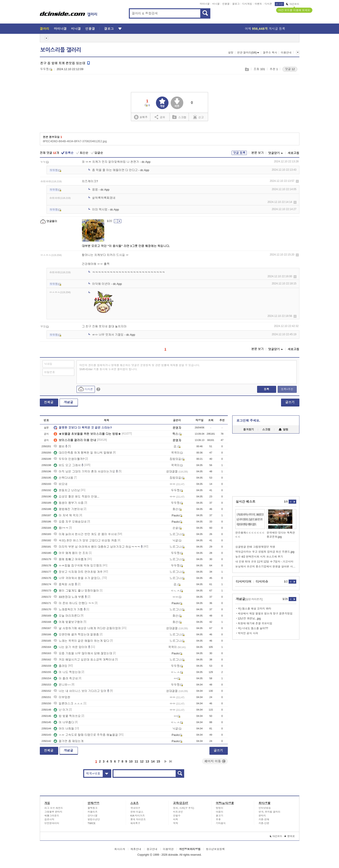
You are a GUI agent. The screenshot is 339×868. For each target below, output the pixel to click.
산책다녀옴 (63, 478)
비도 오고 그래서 (67, 465)
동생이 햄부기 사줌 (69, 503)
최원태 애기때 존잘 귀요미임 (255, 623)
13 (147, 761)
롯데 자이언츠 (138, 819)
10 (131, 761)
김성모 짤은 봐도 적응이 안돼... (76, 497)
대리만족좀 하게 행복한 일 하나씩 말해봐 (83, 453)
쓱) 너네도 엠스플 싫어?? (253, 628)
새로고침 (294, 153)
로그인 (279, 4)
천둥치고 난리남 (67, 490)
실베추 (141, 117)
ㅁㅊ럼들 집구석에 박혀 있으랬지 (78, 566)
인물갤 (226, 4)
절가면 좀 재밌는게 (69, 741)
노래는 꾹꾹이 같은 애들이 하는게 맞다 (81, 641)
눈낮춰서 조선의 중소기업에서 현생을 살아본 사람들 (266, 567)
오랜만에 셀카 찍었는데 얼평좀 (76, 635)
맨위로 (290, 836)
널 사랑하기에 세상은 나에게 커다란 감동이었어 (87, 628)
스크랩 (247, 69)
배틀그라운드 (52, 816)
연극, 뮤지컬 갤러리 (270, 812)
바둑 (176, 819)
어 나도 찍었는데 (67, 672)
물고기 (220, 816)
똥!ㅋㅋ (61, 528)
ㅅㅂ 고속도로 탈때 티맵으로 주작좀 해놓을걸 (86, 735)
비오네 (61, 484)
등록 (267, 389)
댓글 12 (290, 69)
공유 (160, 117)
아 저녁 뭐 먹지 (66, 515)
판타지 (262, 816)
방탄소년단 (94, 819)
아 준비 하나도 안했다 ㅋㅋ (74, 603)
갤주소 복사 (270, 53)
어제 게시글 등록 (265, 29)
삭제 (297, 181)
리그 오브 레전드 (54, 808)
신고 (198, 117)
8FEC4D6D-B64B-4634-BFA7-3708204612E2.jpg (75, 141)
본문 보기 (258, 153)
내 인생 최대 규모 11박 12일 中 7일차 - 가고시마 (264, 562)
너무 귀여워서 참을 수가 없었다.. (78, 578)
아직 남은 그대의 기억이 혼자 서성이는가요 (84, 472)
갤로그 (236, 4)
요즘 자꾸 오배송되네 (70, 522)
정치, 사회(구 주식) (184, 808)
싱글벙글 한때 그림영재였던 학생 (255, 547)
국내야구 (135, 808)
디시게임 (247, 4)
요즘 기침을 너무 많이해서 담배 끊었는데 (83, 653)
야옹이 (220, 812)
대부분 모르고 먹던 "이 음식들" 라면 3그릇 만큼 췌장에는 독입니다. (126, 246)
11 (136, 761)
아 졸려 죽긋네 (66, 678)
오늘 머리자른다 (67, 616)
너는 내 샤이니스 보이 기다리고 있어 (80, 691)
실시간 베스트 (246, 502)
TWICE (92, 823)
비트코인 (178, 812)
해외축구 (135, 823)
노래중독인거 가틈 (68, 609)
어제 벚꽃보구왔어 (68, 622)
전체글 (49, 402)
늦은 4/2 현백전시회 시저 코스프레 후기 (259, 557)
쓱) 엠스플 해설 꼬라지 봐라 (255, 609)
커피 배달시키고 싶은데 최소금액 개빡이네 (84, 660)
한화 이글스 (137, 812)
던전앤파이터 (52, 823)
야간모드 (293, 4)
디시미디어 (244, 582)
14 (153, 761)
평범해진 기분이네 (68, 509)
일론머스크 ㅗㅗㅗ (68, 704)
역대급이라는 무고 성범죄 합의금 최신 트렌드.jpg (265, 552)
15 (158, 761)
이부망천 (62, 697)
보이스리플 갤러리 (61, 50)
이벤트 (258, 4)
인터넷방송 (265, 808)
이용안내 (286, 53)
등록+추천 (287, 389)
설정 (231, 53)
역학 (176, 823)
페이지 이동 (215, 761)
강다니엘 (93, 816)
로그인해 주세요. (248, 421)
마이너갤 (205, 4)
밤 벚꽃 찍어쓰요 (67, 716)
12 (142, 761)
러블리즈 (93, 812)
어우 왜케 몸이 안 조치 (71, 553)
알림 (283, 430)
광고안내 (152, 849)
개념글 (68, 402)
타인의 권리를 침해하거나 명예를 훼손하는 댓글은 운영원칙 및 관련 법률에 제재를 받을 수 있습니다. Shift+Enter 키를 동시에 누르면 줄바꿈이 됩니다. (140, 367)
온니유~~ (62, 685)
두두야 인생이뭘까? (69, 459)
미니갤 (216, 4)
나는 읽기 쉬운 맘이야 (70, 647)
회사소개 (120, 849)
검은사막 (49, 819)
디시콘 (268, 4)
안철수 (177, 816)
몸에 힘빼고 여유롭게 (70, 559)
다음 (166, 761)
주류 (218, 819)
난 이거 (61, 710)
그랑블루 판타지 (53, 812)
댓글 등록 (239, 153)
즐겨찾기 (249, 430)
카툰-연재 (264, 819)
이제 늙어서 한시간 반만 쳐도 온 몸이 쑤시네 (85, 534)
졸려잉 (61, 666)
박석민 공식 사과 (248, 633)
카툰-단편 (264, 823)
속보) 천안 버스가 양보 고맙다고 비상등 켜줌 (85, 540)
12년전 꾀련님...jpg (249, 619)
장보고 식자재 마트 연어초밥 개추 (78, 572)
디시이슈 (262, 582)
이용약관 (168, 849)
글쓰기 (290, 402)
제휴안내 (136, 849)
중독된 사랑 (64, 584)
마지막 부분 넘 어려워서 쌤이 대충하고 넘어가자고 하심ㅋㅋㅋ (97, 547)
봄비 (59, 446)
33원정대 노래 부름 (69, 597)
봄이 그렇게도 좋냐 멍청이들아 (76, 591)
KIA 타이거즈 (138, 816)
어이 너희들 (64, 729)
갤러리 (45, 29)
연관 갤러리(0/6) (248, 53)
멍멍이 (220, 808)
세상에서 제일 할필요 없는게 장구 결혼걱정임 (265, 614)
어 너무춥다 (64, 722)
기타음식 (221, 823)
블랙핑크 (93, 808)
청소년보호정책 (215, 849)
